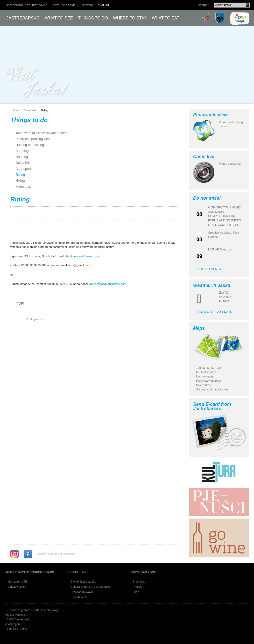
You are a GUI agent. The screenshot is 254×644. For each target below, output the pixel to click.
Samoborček (79, 597)
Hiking (20, 181)
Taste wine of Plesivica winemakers (42, 133)
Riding (44, 110)
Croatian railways (82, 592)
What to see (59, 18)
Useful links (78, 572)
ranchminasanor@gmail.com (108, 284)
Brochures (139, 582)
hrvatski (87, 5)
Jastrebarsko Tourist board (27, 5)
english (103, 5)
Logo (136, 592)
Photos (137, 587)
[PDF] (20, 303)
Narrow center (205, 376)
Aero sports (24, 169)
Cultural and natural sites (212, 389)
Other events (210, 269)
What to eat (166, 18)
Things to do (93, 18)
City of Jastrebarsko (83, 582)
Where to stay (130, 18)
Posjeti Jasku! (38, 82)
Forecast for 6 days (215, 312)
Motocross (23, 187)
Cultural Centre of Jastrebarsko (91, 587)
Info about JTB (18, 582)
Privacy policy (17, 587)
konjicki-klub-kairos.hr (85, 256)
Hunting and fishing (30, 145)
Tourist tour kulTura (209, 368)
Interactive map (206, 372)
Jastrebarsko (23, 18)
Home (16, 110)
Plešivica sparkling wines (34, 139)
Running (22, 157)
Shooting (22, 151)
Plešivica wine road (209, 381)
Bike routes (203, 385)
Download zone (64, 5)
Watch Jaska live (230, 164)
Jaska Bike (24, 163)
